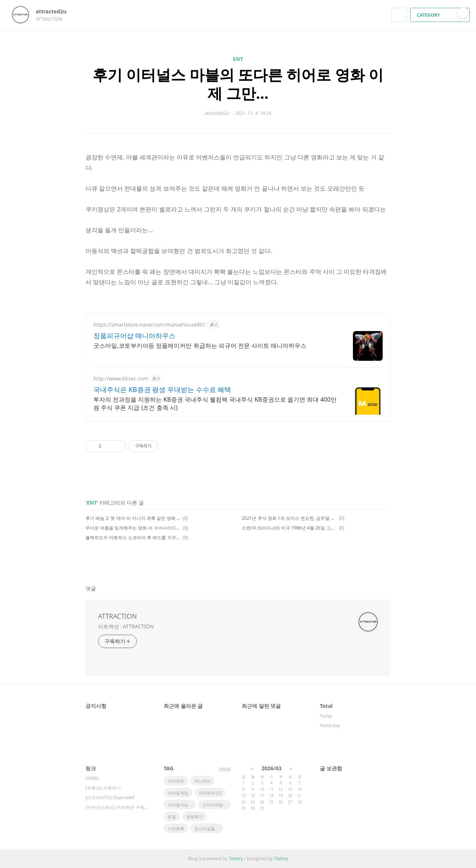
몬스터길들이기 (209, 828)
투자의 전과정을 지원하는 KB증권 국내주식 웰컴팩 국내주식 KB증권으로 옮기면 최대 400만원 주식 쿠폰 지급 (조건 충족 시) (215, 404)
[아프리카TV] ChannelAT (110, 798)
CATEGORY (441, 15)
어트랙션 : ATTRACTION (126, 626)
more (225, 769)
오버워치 (176, 781)
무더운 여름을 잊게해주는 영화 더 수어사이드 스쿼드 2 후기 (133, 528)
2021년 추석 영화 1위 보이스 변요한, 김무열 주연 (289, 518)
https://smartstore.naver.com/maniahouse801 (149, 325)
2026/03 (271, 768)
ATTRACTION (118, 616)
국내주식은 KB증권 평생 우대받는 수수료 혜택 (162, 389)
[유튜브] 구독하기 (103, 788)
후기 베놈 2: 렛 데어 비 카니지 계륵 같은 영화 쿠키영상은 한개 (133, 518)
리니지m (202, 781)
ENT (238, 59)
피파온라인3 (210, 793)
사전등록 (176, 828)
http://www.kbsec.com (121, 378)
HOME (92, 778)
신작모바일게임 (216, 805)
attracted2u (55, 11)
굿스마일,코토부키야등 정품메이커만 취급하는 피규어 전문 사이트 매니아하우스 (200, 346)
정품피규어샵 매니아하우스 (134, 336)
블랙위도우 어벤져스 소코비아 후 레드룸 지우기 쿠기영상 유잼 (133, 537)
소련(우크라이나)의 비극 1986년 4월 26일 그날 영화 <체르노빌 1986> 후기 (289, 528)
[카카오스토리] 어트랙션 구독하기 (117, 807)
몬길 (172, 817)
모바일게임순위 (182, 805)
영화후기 (194, 817)
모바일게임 (178, 793)
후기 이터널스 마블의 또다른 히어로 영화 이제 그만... (238, 84)
